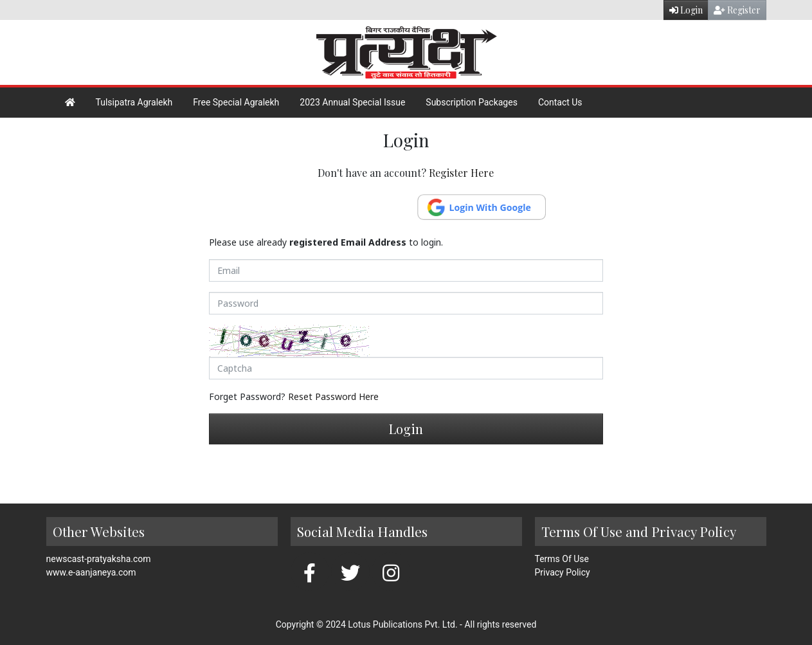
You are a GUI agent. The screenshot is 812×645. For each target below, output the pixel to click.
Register (737, 10)
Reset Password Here (333, 396)
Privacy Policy (563, 572)
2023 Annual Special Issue (352, 102)
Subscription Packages (472, 102)
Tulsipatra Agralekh (134, 102)
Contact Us (560, 102)
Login (686, 10)
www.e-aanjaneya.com (91, 572)
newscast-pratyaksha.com (99, 559)
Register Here (461, 173)
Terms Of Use (562, 559)
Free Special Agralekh (236, 102)
